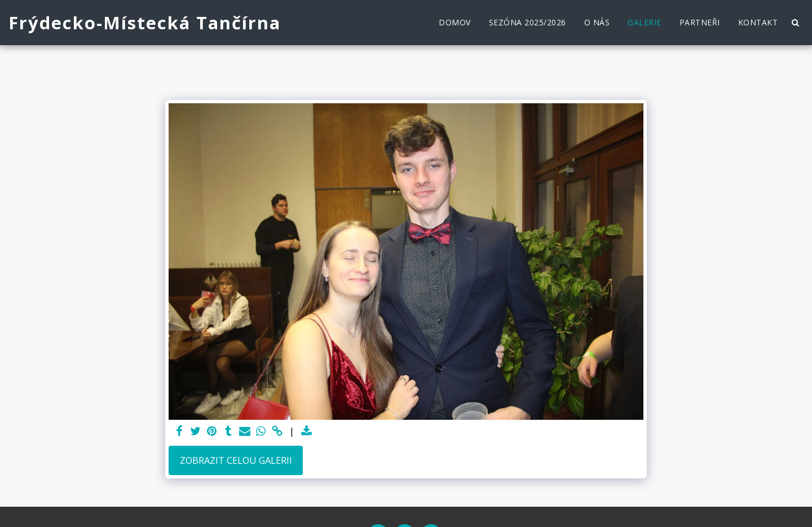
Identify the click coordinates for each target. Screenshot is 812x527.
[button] (795, 23)
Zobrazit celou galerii (236, 460)
